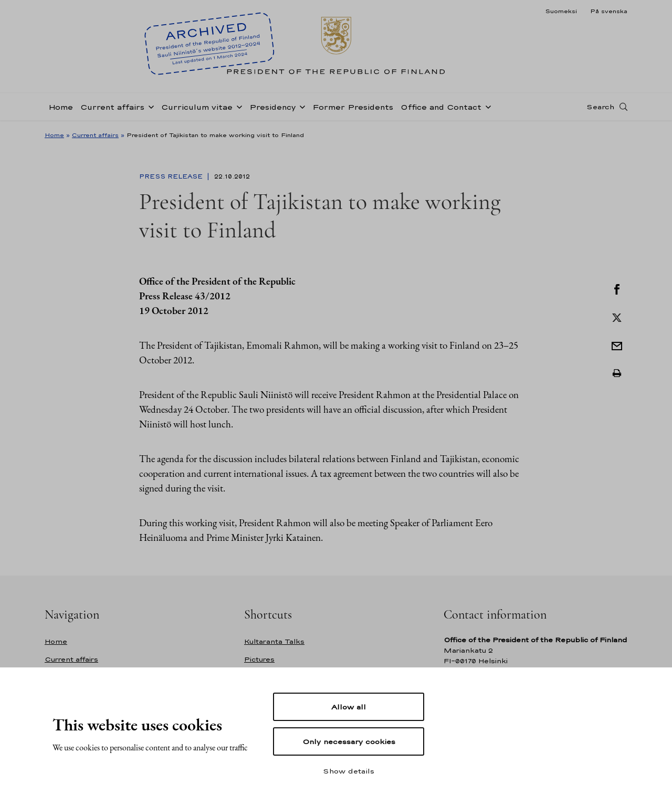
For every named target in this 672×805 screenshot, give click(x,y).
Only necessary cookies (349, 741)
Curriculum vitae (197, 107)
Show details (349, 771)
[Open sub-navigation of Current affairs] (149, 106)
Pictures (259, 659)
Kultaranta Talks (274, 641)
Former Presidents (353, 107)
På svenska (609, 11)
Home (61, 107)
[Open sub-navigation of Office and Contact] (486, 106)
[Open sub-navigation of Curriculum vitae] (237, 106)
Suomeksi (561, 11)
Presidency (272, 107)
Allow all (349, 707)
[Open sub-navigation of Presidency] (300, 106)
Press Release (172, 176)
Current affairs (112, 107)
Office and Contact (441, 107)
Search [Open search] (600, 107)
